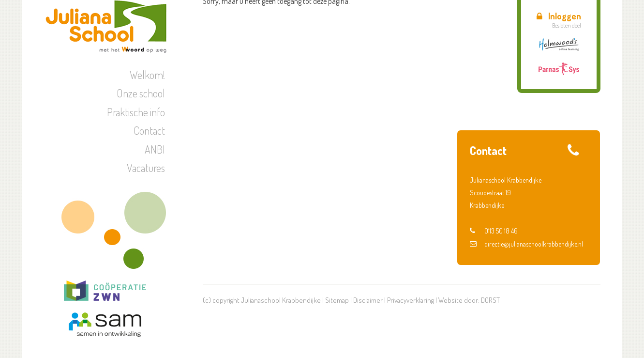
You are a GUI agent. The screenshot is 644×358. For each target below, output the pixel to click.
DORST (490, 300)
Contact (149, 130)
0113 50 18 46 (494, 231)
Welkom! (147, 75)
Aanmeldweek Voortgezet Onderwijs (534, 98)
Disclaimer (368, 300)
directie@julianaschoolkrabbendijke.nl (526, 244)
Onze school (141, 93)
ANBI (155, 149)
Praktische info (136, 112)
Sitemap (337, 300)
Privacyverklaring (411, 300)
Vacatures (146, 168)
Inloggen (559, 16)
